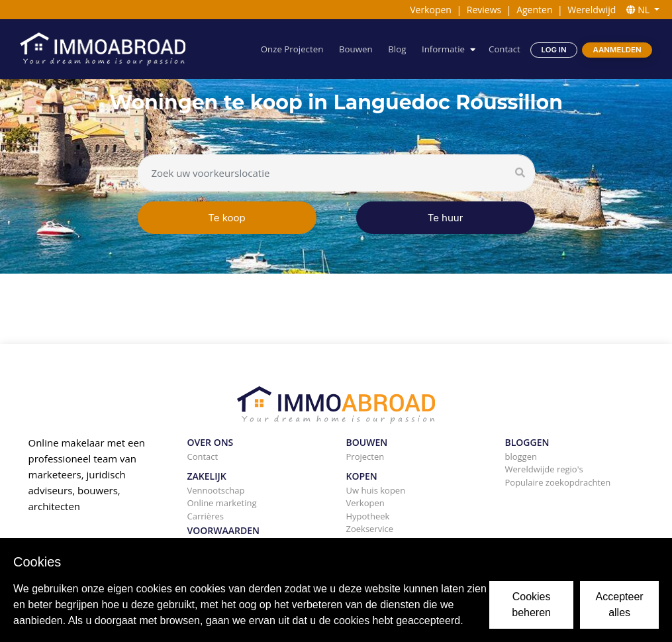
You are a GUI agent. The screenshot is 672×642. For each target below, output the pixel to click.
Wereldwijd (592, 10)
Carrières (206, 516)
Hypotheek (368, 516)
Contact (504, 49)
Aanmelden (617, 50)
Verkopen (431, 10)
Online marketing (222, 503)
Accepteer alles (620, 605)
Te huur (446, 218)
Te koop (227, 218)
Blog (397, 49)
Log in (554, 50)
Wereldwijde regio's (544, 469)
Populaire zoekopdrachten (558, 482)
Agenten (534, 10)
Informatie (443, 49)
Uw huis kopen (376, 490)
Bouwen (356, 49)
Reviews (484, 10)
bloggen (521, 456)
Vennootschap (216, 490)
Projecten (365, 456)
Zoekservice (370, 529)
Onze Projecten (292, 49)
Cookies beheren (531, 605)
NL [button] (639, 10)
